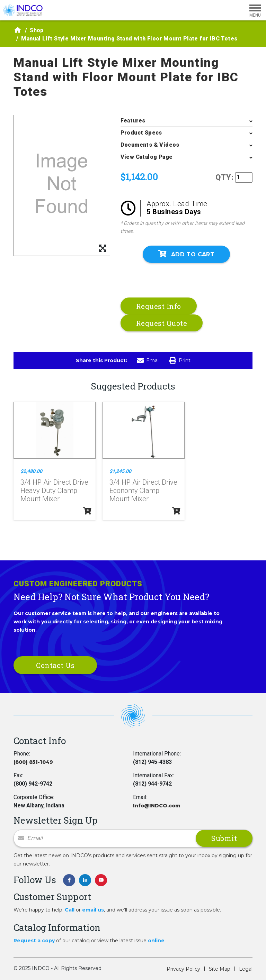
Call (70, 910)
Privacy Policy (183, 969)
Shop (37, 30)
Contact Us (55, 665)
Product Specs (141, 133)
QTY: (225, 177)
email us (93, 910)
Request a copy (34, 941)
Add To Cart (186, 254)
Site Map (220, 969)
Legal (246, 969)
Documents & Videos (150, 145)
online (156, 941)
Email (148, 360)
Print (180, 360)
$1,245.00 (120, 471)
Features (133, 121)
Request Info (159, 306)
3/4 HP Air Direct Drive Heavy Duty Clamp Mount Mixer (54, 491)
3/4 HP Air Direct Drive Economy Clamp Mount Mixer (143, 491)
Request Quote (162, 323)
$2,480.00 (31, 471)
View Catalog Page (147, 157)
